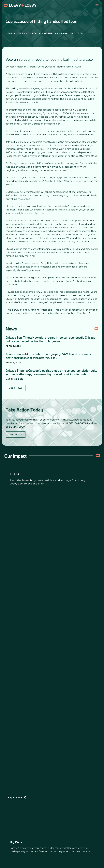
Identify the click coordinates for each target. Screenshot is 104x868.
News (19, 33)
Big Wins (16, 842)
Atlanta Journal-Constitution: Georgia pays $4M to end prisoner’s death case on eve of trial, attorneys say (48, 356)
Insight (15, 474)
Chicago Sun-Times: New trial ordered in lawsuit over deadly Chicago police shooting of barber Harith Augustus (51, 339)
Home (9, 33)
